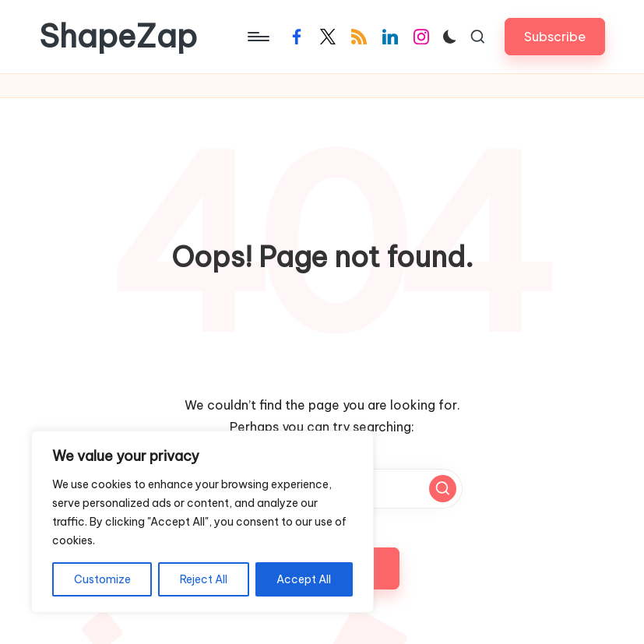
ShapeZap (118, 37)
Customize (102, 579)
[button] (555, 36)
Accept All (304, 579)
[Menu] (257, 37)
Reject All (204, 579)
